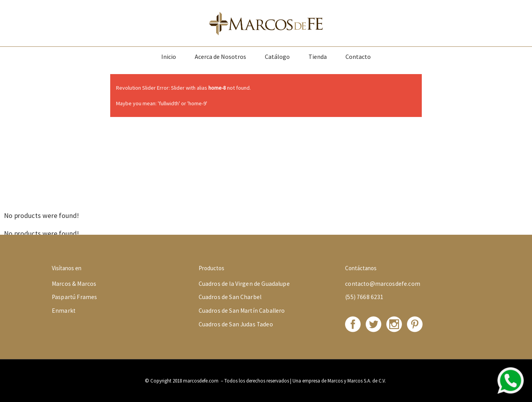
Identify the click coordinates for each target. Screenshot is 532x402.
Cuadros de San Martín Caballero (242, 311)
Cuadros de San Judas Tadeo (236, 324)
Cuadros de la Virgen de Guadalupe (244, 284)
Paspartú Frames (74, 297)
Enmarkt (64, 311)
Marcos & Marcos (74, 284)
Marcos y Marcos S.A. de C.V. (357, 381)
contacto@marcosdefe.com (383, 284)
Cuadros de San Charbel (230, 297)
